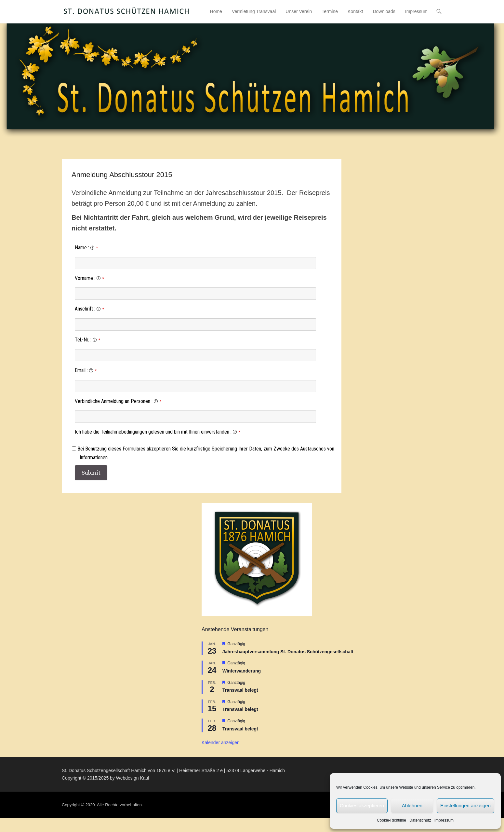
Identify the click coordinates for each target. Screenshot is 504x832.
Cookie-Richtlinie (391, 820)
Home (216, 11)
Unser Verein (299, 11)
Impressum (444, 820)
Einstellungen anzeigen (465, 805)
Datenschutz (420, 820)
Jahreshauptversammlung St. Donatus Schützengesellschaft (288, 652)
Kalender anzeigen (221, 743)
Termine (330, 11)
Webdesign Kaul (133, 778)
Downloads (384, 11)
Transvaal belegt (240, 690)
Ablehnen (412, 805)
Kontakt (355, 11)
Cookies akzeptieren (362, 805)
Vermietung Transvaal (254, 11)
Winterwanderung (242, 671)
